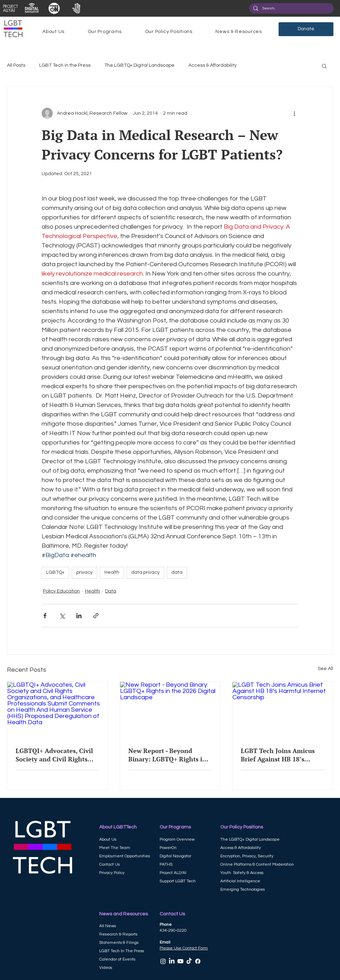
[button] (53, 32)
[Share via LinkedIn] (79, 616)
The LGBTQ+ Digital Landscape (139, 65)
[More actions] (294, 113)
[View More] (10, 8)
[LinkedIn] (172, 961)
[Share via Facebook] (45, 616)
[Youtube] (180, 961)
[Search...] (291, 8)
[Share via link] (96, 616)
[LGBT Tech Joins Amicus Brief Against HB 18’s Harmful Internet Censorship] (283, 710)
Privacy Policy (112, 873)
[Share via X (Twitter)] (62, 616)
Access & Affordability (212, 65)
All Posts (16, 65)
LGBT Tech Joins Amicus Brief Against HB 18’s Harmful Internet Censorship (278, 755)
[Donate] (306, 29)
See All (325, 669)
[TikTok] (189, 961)
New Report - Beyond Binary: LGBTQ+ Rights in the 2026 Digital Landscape (169, 755)
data (177, 572)
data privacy (145, 572)
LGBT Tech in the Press (65, 65)
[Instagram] (163, 961)
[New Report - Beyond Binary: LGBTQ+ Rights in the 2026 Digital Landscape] (170, 710)
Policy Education (61, 591)
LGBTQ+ (55, 572)
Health (112, 572)
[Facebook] (198, 961)
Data (111, 591)
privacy (84, 572)
